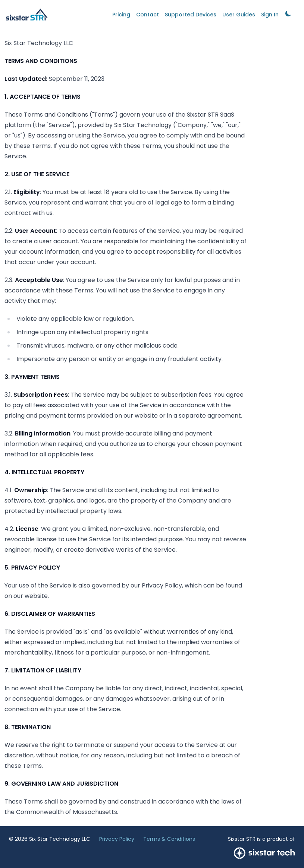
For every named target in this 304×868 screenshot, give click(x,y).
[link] (288, 14)
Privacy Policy (117, 839)
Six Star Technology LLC (60, 839)
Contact (148, 15)
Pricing (121, 15)
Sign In (270, 15)
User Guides (239, 15)
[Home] (27, 15)
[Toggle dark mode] (288, 13)
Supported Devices (191, 15)
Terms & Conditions (169, 839)
